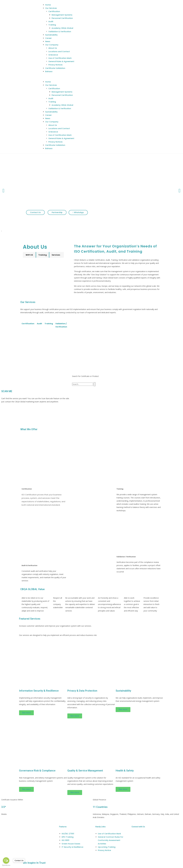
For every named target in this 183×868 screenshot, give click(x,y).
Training (52, 25)
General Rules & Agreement (61, 61)
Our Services (51, 8)
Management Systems (62, 15)
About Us (53, 48)
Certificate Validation (55, 68)
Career (48, 38)
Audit (51, 21)
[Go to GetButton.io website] (6, 865)
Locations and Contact (59, 52)
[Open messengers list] (6, 860)
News (48, 41)
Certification (54, 11)
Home (48, 5)
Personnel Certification (62, 18)
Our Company (52, 45)
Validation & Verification (60, 32)
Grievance (53, 55)
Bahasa (49, 71)
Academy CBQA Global (62, 28)
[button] (102, 77)
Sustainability (51, 35)
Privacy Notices (55, 65)
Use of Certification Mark (60, 58)
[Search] (95, 384)
